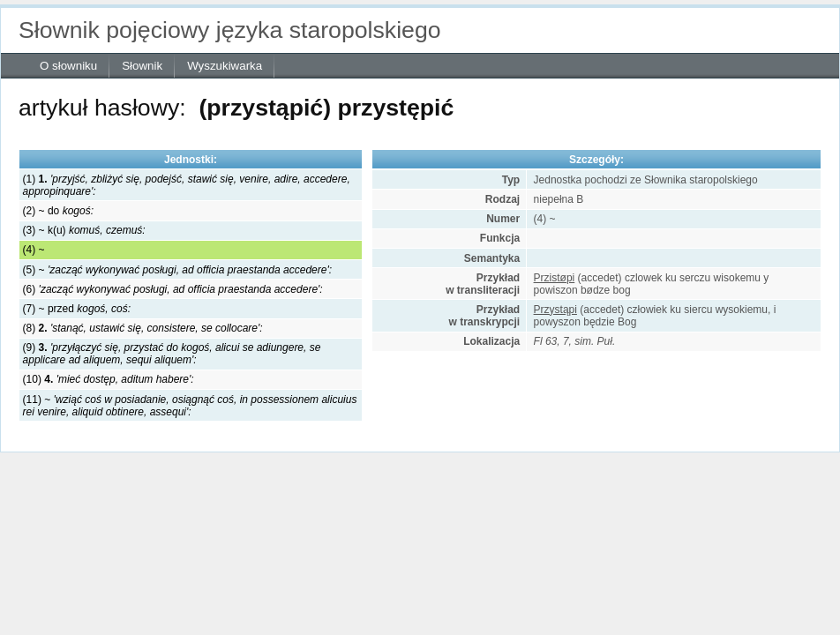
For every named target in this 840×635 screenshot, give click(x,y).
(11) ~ (190, 406)
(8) (143, 328)
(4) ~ (34, 250)
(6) (173, 289)
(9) (172, 354)
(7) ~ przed (77, 309)
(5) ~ (177, 270)
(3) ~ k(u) (84, 230)
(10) (109, 379)
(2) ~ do (58, 211)
